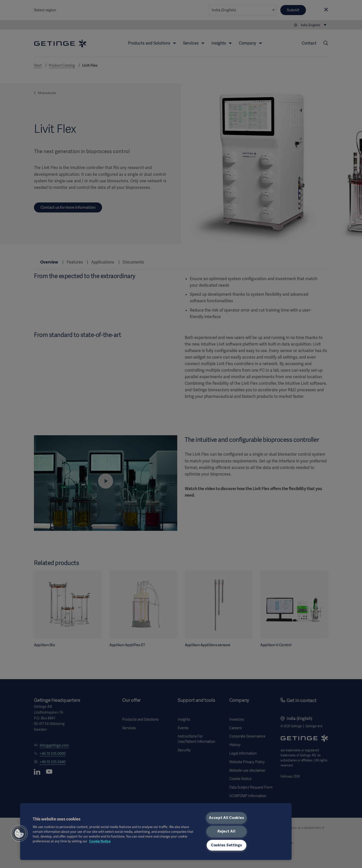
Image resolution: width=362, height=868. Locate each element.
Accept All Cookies (226, 818)
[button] (19, 833)
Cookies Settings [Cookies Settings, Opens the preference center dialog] (227, 845)
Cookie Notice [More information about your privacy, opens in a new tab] (100, 841)
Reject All (226, 831)
